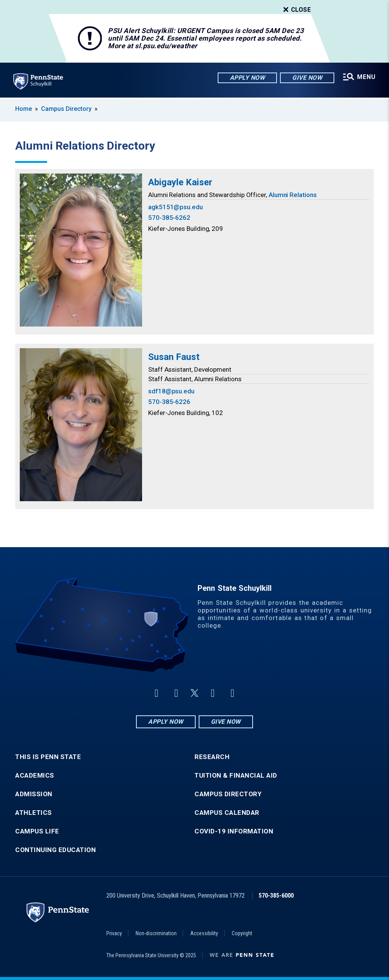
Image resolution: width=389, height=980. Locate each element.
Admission (34, 794)
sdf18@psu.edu (171, 391)
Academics (35, 776)
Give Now (307, 78)
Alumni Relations (293, 195)
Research (212, 757)
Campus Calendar (227, 813)
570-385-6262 (169, 218)
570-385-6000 (276, 896)
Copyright (242, 933)
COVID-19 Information (234, 831)
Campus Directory (66, 109)
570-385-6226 (169, 402)
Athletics (34, 813)
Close (296, 10)
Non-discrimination (156, 933)
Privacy (114, 933)
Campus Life (37, 831)
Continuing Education (55, 850)
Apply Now (247, 78)
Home (24, 109)
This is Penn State (48, 757)
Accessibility (204, 933)
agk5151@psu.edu (176, 207)
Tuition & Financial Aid (236, 776)
